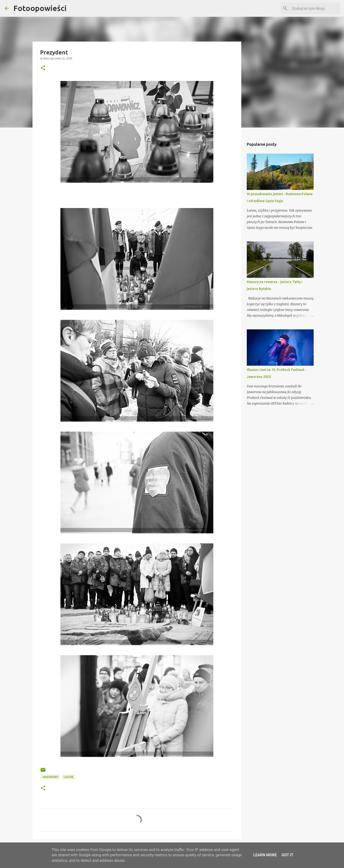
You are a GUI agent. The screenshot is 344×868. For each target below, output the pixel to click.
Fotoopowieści (40, 8)
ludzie (69, 777)
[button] (43, 68)
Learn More (265, 855)
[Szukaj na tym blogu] (315, 8)
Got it (287, 855)
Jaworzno (50, 777)
